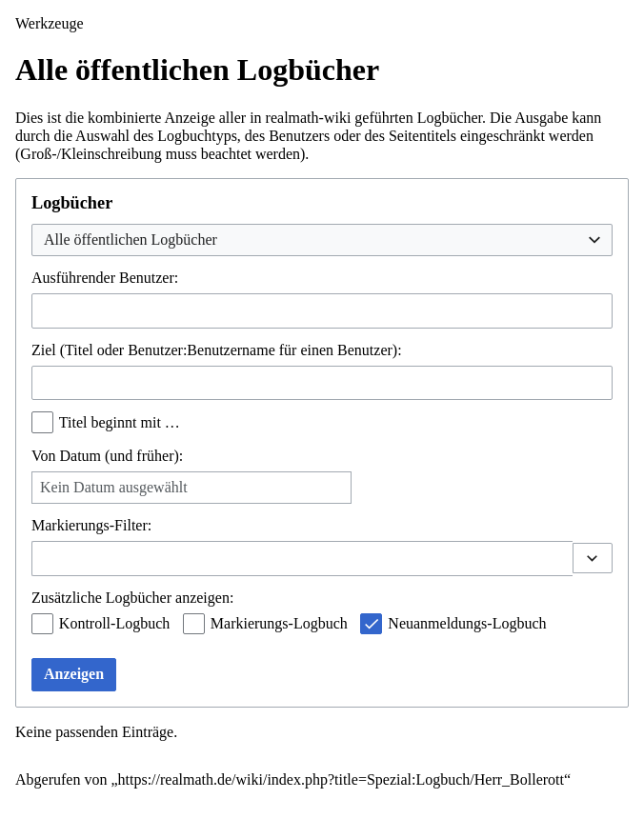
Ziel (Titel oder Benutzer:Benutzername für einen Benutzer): (217, 350)
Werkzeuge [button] (50, 23)
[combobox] (322, 240)
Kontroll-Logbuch (114, 623)
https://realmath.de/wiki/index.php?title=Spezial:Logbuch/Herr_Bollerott (341, 779)
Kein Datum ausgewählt (114, 487)
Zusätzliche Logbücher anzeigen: (132, 598)
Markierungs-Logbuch (279, 623)
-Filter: (91, 525)
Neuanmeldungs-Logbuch (467, 623)
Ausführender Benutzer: (105, 278)
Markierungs (70, 525)
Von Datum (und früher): (107, 456)
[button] (593, 558)
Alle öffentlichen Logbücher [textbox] (131, 240)
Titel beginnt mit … (120, 422)
